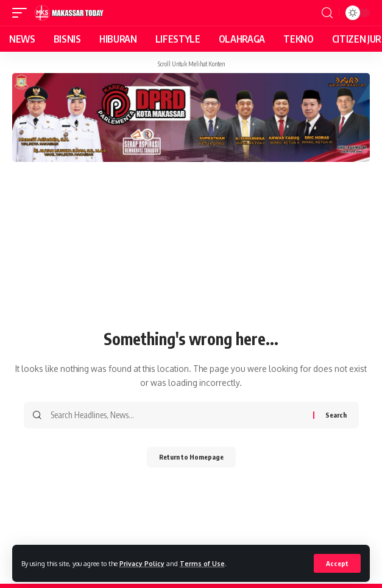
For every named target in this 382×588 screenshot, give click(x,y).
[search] (327, 13)
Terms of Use (202, 563)
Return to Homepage (191, 457)
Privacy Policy (142, 563)
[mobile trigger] (23, 13)
